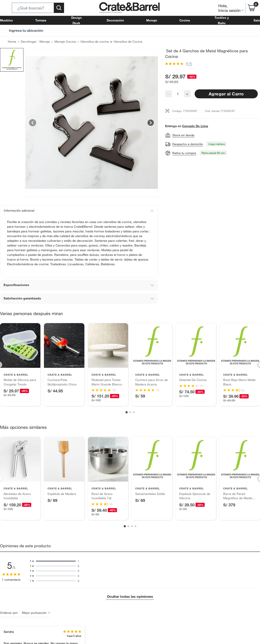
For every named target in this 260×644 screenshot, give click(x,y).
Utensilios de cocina (86, 42)
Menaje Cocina (59, 42)
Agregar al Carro (226, 88)
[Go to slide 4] (135, 522)
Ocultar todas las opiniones (130, 592)
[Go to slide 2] (130, 408)
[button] (38, 8)
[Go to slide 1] (127, 408)
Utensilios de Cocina (116, 42)
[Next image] (151, 123)
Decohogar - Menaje (33, 42)
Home (12, 42)
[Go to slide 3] (134, 408)
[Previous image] (33, 123)
